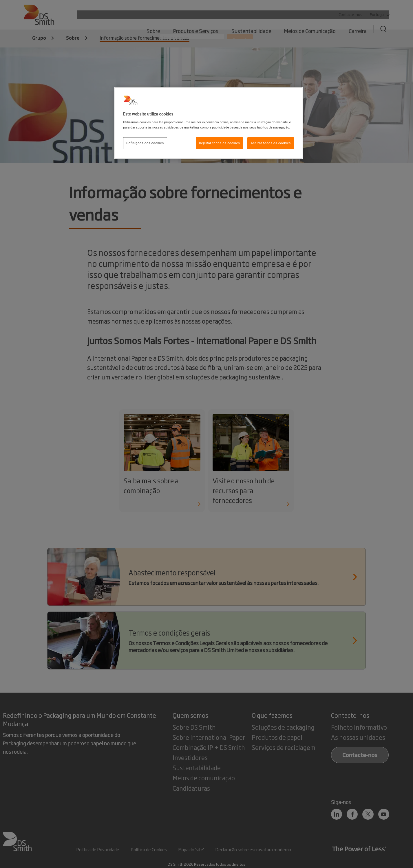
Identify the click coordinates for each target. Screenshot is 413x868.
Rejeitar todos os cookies (220, 143)
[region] (209, 123)
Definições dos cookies (145, 143)
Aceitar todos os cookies (271, 143)
